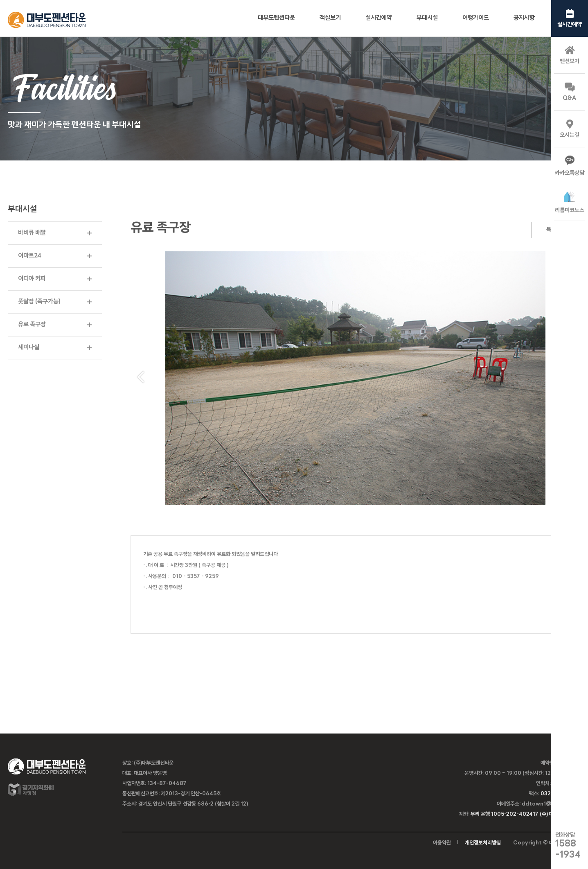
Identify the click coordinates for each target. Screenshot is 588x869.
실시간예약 (570, 18)
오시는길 (570, 129)
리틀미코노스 (570, 203)
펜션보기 (570, 55)
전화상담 (568, 846)
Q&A (570, 92)
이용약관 (442, 843)
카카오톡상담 (570, 166)
